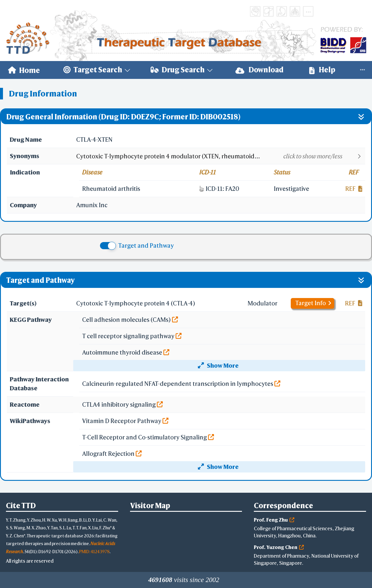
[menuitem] (24, 70)
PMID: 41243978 (94, 552)
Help (322, 70)
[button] (220, 156)
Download (260, 70)
